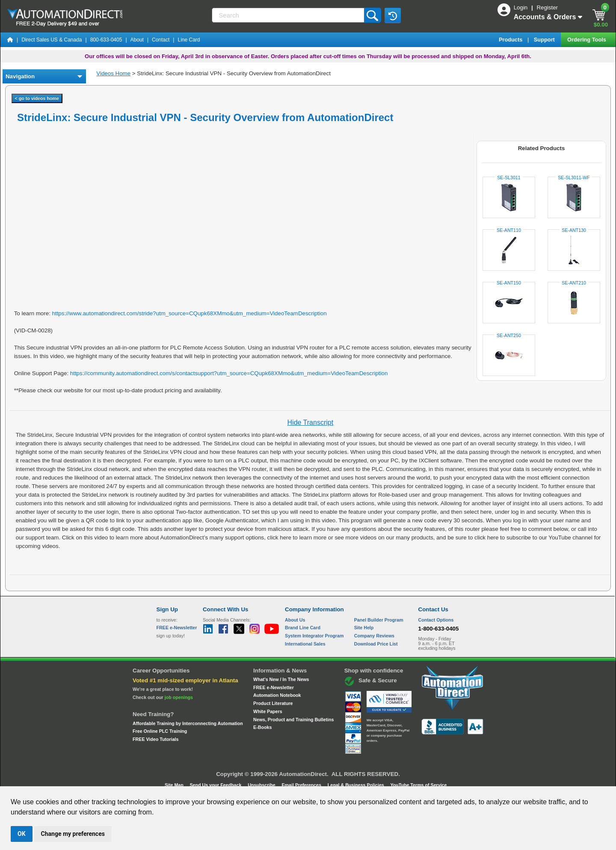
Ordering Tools (587, 40)
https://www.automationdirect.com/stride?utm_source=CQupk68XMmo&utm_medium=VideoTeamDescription (190, 313)
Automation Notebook (277, 695)
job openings (179, 697)
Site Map (175, 785)
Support (545, 40)
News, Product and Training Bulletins (293, 720)
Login (521, 7)
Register (547, 7)
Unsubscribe (262, 785)
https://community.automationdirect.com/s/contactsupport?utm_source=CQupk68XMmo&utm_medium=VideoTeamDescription (229, 373)
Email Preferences (302, 785)
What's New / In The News (281, 679)
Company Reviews (374, 636)
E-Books (262, 727)
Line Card (189, 40)
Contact (161, 40)
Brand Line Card (303, 628)
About (137, 40)
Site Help (364, 628)
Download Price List (376, 644)
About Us (295, 620)
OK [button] (22, 834)
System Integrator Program (314, 636)
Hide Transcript (311, 422)
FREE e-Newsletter (274, 687)
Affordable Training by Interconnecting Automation (188, 723)
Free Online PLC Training (160, 731)
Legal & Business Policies (357, 785)
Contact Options (436, 620)
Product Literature (273, 703)
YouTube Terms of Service (418, 785)
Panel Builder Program (379, 620)
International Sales (305, 644)
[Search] (289, 15)
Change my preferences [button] (73, 834)
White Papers (268, 711)
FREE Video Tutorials (155, 739)
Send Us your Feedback (216, 785)
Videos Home (113, 73)
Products (511, 40)
